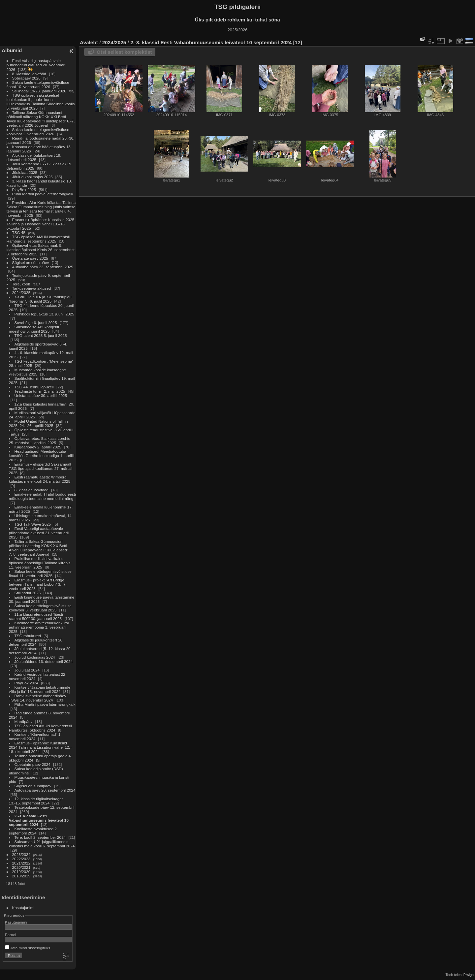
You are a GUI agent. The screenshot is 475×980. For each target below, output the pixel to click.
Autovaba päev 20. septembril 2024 (45, 790)
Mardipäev (24, 721)
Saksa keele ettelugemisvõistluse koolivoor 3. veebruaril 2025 (40, 608)
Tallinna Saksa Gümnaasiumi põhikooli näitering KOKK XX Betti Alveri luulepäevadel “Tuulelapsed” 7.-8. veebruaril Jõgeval (39, 548)
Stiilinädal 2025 (28, 593)
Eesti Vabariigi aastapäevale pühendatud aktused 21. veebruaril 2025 (39, 533)
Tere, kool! (21, 284)
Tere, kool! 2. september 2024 (40, 837)
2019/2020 (21, 872)
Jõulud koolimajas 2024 (35, 657)
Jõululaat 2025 (25, 172)
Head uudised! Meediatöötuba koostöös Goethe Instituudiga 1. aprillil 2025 (42, 456)
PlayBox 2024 (27, 683)
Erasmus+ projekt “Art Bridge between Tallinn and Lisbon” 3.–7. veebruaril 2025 (38, 584)
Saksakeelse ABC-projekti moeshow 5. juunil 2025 (34, 329)
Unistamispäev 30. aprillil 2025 (41, 395)
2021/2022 (21, 863)
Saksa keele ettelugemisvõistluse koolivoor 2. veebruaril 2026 (38, 132)
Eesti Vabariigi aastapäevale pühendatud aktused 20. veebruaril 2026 (36, 65)
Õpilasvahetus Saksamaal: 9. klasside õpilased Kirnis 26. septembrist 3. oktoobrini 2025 (41, 250)
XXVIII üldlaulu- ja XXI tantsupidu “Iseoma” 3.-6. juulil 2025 (40, 299)
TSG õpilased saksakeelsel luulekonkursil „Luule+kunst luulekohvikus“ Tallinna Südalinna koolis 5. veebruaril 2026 (41, 102)
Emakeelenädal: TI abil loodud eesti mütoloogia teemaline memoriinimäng (42, 496)
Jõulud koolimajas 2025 (32, 177)
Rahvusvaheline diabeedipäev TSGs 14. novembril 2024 (38, 698)
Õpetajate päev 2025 (30, 258)
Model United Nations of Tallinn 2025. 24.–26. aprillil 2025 (38, 423)
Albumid (12, 50)
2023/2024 (21, 854)
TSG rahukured (28, 636)
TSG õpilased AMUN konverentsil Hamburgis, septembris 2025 (38, 239)
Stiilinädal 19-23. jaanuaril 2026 (39, 91)
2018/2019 (21, 876)
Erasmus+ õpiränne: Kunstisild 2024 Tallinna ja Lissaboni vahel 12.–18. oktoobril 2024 (41, 747)
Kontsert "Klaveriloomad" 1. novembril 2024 (35, 736)
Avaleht (89, 42)
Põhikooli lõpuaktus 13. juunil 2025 (44, 314)
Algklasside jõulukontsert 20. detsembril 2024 (36, 642)
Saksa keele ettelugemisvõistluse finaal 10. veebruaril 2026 (38, 84)
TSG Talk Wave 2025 (33, 524)
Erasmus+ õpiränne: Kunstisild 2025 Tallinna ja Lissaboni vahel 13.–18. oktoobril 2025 (40, 224)
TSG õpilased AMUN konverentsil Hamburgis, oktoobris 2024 (40, 728)
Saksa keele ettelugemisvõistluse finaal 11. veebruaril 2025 (40, 573)
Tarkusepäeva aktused (32, 288)
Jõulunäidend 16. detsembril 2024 (44, 661)
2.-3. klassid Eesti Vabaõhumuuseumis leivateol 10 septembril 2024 (39, 820)
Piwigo (469, 975)
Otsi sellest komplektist (124, 52)
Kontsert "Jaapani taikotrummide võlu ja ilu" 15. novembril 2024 (40, 689)
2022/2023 (21, 859)
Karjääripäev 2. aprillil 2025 (38, 447)
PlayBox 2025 (24, 190)
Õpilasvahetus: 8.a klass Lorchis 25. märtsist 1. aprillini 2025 (40, 441)
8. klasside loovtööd (29, 74)
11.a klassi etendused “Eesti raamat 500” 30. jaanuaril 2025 (36, 616)
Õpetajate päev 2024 (32, 764)
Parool (11, 935)
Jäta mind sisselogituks (28, 948)
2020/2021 (21, 867)
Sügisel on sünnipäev (31, 262)
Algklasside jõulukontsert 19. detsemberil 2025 (34, 157)
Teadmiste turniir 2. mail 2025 (40, 391)
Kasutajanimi (23, 908)
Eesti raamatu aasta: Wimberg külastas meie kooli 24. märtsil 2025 (40, 479)
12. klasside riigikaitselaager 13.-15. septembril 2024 (36, 801)
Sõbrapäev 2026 (26, 78)
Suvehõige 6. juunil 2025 (36, 323)
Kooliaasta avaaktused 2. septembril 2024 (33, 831)
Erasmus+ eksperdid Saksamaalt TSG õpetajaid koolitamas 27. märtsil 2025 (41, 468)
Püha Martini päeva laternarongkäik (43, 194)
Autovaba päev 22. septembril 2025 (43, 267)
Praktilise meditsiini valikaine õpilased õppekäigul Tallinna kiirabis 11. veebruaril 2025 (40, 563)
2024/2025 (21, 293)
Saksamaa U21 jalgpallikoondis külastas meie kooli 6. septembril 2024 (42, 844)
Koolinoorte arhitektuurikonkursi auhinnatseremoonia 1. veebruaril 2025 (39, 627)
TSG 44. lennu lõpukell (34, 387)
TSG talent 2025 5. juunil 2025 (41, 335)
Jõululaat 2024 (27, 670)
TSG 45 (19, 232)
